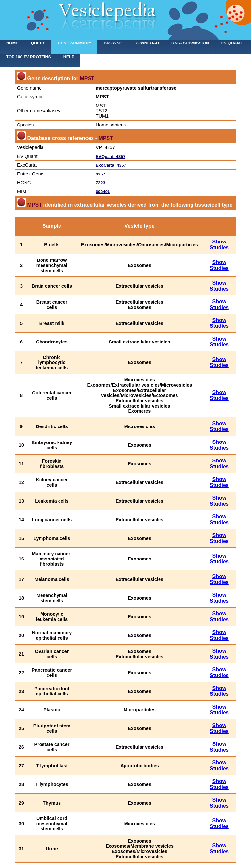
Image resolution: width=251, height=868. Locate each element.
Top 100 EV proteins (29, 57)
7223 (100, 183)
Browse (113, 43)
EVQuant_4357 (111, 156)
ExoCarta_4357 (111, 165)
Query (38, 43)
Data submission (190, 43)
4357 (100, 174)
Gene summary (74, 43)
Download (147, 43)
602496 (103, 192)
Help (69, 57)
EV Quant (232, 43)
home (12, 43)
